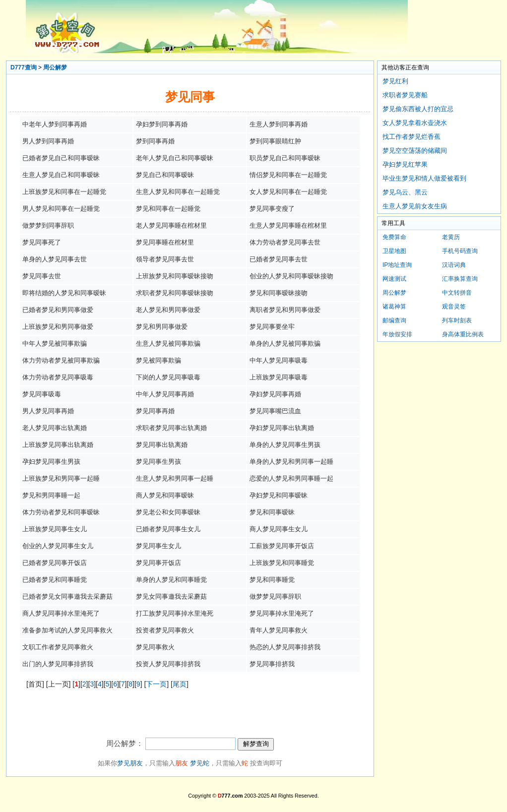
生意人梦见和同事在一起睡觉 (178, 192)
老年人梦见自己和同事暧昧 (175, 158)
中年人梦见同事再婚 (165, 394)
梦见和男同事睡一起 (51, 495)
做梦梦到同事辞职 (48, 225)
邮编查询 (394, 320)
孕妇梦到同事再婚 (162, 124)
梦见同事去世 (42, 276)
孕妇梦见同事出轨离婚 (282, 428)
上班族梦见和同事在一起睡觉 (64, 192)
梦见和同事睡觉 (272, 580)
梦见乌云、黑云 (405, 192)
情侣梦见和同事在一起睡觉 (288, 175)
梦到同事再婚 (155, 141)
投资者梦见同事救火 (165, 630)
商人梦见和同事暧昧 (165, 495)
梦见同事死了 (42, 242)
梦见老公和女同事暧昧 (168, 512)
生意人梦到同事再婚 (279, 124)
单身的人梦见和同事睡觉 (171, 580)
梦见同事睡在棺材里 (165, 242)
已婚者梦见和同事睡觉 (55, 580)
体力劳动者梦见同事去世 (285, 242)
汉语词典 (454, 265)
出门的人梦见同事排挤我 (58, 664)
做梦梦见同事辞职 (275, 596)
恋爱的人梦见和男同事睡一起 (291, 478)
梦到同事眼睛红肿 (275, 141)
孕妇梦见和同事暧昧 (279, 495)
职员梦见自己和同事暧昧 (285, 158)
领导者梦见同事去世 (165, 259)
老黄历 (451, 237)
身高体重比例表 (463, 334)
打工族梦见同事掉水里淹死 (175, 613)
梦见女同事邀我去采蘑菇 (171, 596)
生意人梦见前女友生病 (415, 206)
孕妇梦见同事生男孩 (51, 462)
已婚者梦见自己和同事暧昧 (61, 158)
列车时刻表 (457, 320)
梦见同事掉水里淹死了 (282, 613)
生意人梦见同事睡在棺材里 (288, 225)
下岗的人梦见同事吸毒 (168, 377)
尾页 (180, 684)
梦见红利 (395, 81)
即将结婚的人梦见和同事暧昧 (64, 293)
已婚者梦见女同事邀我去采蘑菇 (67, 596)
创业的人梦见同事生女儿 (58, 546)
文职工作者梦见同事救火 (58, 647)
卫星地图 (394, 251)
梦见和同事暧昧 (272, 512)
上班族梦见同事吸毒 (279, 377)
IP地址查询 (397, 265)
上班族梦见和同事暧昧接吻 (175, 276)
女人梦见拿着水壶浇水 (415, 123)
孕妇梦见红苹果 (405, 164)
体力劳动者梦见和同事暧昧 (61, 512)
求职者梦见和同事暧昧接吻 (175, 293)
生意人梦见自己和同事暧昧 (61, 175)
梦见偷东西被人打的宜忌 (418, 109)
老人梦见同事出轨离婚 (55, 428)
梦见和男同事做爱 (162, 327)
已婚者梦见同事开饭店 (55, 563)
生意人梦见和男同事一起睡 (175, 478)
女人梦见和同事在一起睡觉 (288, 192)
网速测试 (394, 279)
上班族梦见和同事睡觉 (282, 563)
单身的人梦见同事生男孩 (285, 445)
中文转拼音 (457, 293)
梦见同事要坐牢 (272, 327)
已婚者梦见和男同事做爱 (58, 310)
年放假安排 (397, 334)
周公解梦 (55, 67)
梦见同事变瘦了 (272, 209)
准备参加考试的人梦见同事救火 (67, 630)
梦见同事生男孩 (158, 462)
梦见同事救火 (155, 647)
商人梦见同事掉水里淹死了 (61, 613)
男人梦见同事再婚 (48, 411)
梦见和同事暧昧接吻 (279, 293)
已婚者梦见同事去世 (279, 259)
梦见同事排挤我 (272, 664)
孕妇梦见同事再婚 (275, 394)
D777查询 (24, 67)
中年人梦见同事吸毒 (279, 360)
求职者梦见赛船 (405, 95)
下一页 (156, 684)
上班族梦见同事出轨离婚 (58, 445)
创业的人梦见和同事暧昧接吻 (291, 276)
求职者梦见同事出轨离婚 (171, 428)
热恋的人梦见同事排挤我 (285, 647)
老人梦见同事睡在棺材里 (171, 225)
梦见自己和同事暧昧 (165, 175)
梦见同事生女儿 (158, 546)
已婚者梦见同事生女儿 (168, 529)
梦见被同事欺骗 (158, 360)
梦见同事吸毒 (42, 394)
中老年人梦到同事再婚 (55, 124)
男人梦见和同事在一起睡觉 (61, 209)
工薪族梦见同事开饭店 (282, 546)
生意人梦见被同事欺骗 (168, 344)
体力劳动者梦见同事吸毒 (58, 377)
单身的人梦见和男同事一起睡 (291, 462)
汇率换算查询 (460, 279)
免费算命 (394, 237)
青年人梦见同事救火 (279, 630)
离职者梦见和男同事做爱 (285, 310)
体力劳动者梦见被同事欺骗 (61, 360)
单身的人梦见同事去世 (55, 259)
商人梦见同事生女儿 (279, 529)
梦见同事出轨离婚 (162, 445)
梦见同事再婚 (155, 411)
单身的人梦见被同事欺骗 (285, 344)
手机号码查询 (460, 251)
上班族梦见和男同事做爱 (58, 327)
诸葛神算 (394, 307)
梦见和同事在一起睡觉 (168, 209)
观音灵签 (454, 307)
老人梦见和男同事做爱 (168, 310)
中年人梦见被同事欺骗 (55, 344)
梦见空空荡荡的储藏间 (415, 151)
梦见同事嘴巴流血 (275, 411)
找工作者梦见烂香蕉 (412, 137)
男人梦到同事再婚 (48, 141)
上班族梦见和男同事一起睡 (61, 478)
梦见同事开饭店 (158, 563)
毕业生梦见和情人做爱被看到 (424, 178)
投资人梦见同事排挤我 (168, 664)
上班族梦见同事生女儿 (55, 529)
